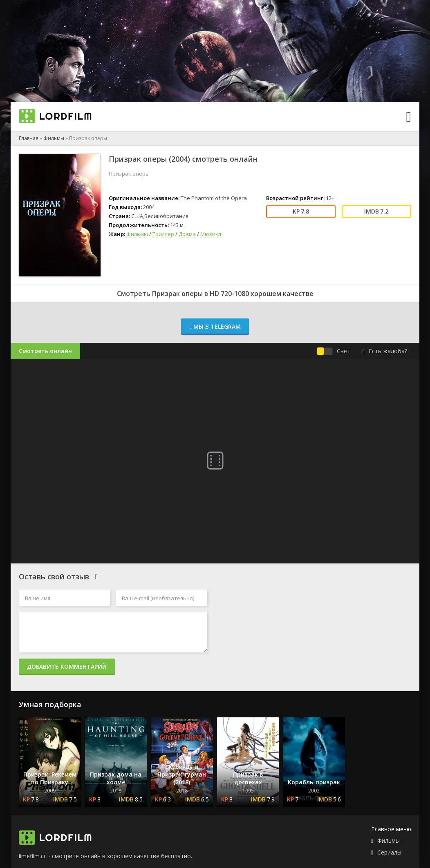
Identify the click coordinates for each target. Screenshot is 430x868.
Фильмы (54, 138)
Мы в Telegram (215, 326)
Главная (29, 138)
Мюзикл (211, 234)
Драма (187, 234)
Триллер (163, 234)
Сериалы (389, 852)
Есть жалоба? (385, 351)
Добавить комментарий (67, 667)
